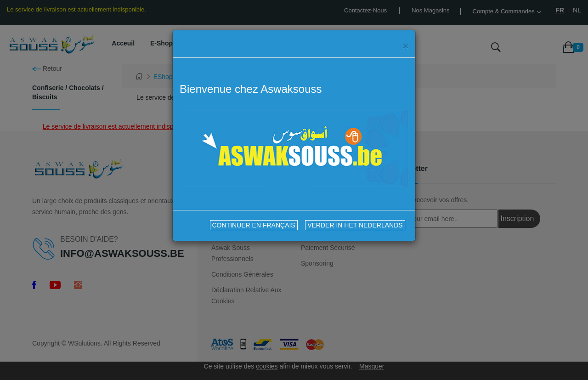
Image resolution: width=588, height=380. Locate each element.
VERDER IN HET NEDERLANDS (355, 225)
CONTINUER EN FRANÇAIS (254, 225)
